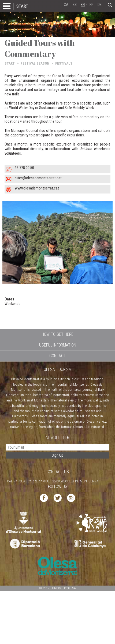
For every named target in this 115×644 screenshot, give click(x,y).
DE (100, 5)
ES (75, 5)
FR (92, 5)
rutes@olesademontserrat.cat (38, 178)
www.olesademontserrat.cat (37, 188)
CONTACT (58, 356)
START (22, 6)
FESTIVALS (64, 63)
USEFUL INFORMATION (58, 345)
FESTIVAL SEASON (35, 63)
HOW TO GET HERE (58, 334)
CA (66, 5)
